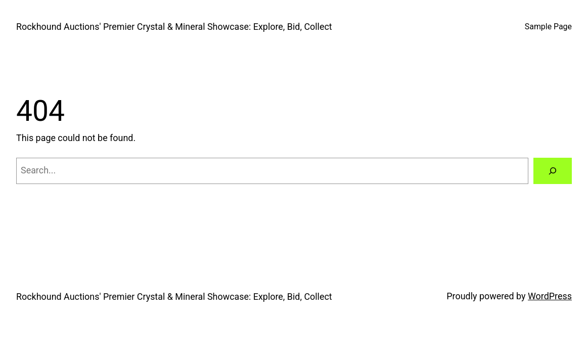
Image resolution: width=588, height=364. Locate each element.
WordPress (550, 296)
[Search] (553, 171)
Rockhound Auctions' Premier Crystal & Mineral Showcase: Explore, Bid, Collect (174, 27)
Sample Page (548, 27)
